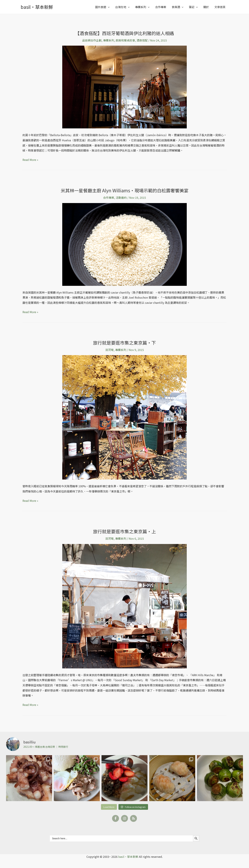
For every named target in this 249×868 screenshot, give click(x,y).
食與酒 (178, 7)
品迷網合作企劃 (92, 40)
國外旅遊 (102, 7)
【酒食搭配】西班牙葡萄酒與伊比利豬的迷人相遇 (124, 33)
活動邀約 (121, 198)
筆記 (193, 7)
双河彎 (109, 350)
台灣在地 (122, 7)
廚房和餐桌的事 (125, 40)
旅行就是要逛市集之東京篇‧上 (124, 531)
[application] (108, 7)
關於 (206, 7)
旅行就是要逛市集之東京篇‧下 (124, 343)
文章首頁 (220, 7)
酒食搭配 (142, 40)
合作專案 (161, 7)
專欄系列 (142, 7)
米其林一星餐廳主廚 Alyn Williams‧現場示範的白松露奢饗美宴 (125, 190)
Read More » (30, 159)
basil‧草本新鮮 (37, 7)
